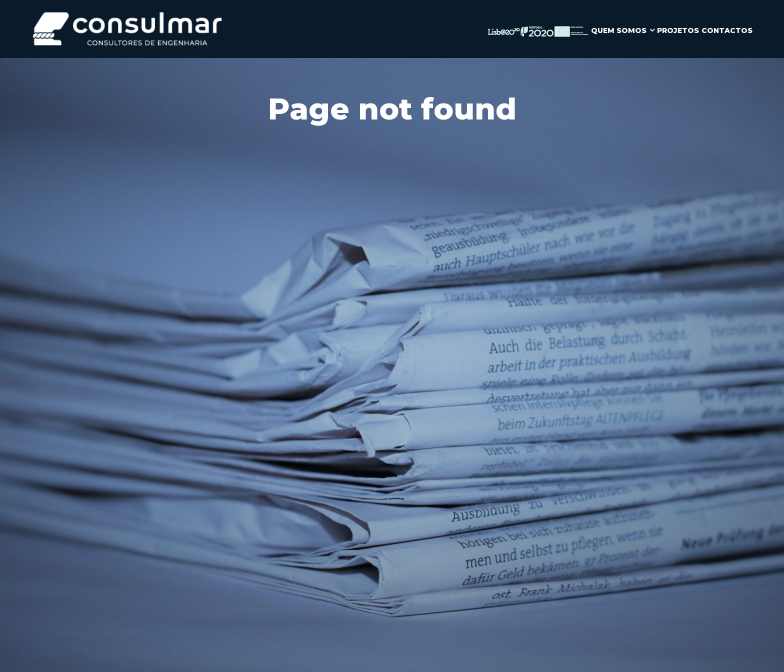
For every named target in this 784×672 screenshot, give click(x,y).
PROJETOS (678, 30)
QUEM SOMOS (619, 30)
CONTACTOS (727, 30)
